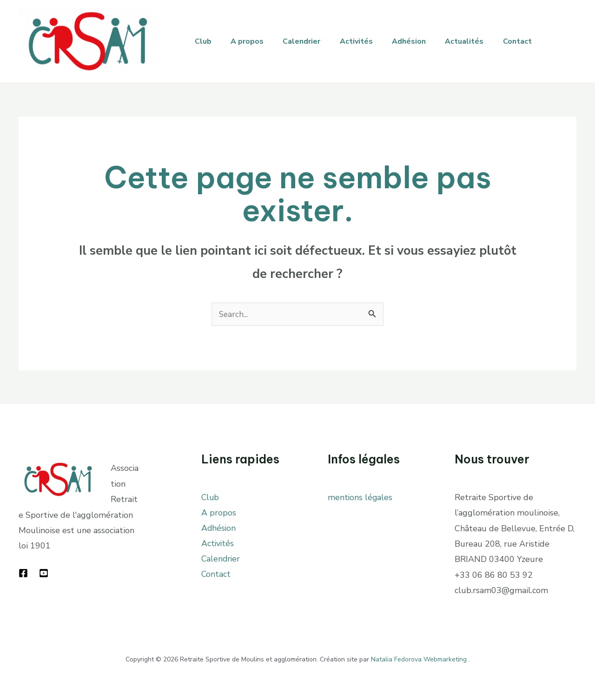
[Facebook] (23, 573)
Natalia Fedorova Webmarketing (419, 659)
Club (205, 41)
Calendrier (309, 41)
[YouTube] (44, 573)
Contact (537, 41)
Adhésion (423, 41)
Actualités (481, 41)
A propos (252, 41)
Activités (367, 41)
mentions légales (360, 497)
